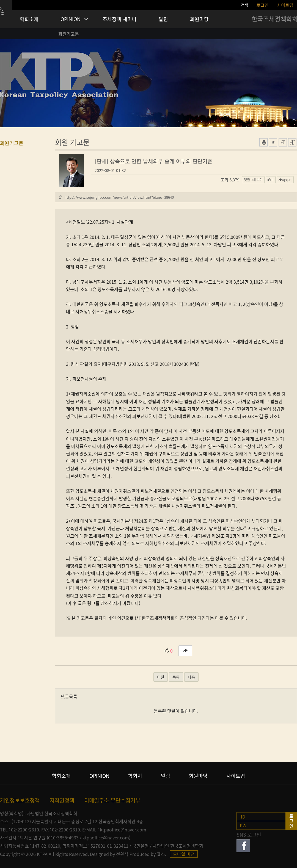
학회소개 (29, 19)
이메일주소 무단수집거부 (112, 800)
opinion (99, 776)
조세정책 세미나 (120, 19)
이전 (161, 677)
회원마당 (199, 19)
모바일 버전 (184, 854)
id (243, 816)
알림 (163, 19)
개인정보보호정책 (20, 800)
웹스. (161, 854)
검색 (244, 5)
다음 (191, 677)
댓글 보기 (253, 180)
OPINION (71, 19)
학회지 (135, 776)
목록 (176, 677)
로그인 (262, 5)
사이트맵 (285, 5)
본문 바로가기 (0, 0)
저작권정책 (62, 800)
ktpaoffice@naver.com (123, 830)
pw (243, 825)
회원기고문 (69, 34)
